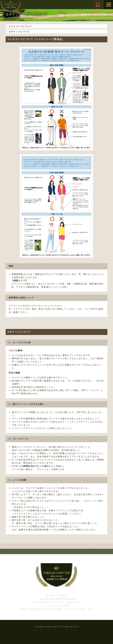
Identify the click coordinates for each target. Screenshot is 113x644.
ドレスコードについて (20, 26)
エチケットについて (19, 32)
